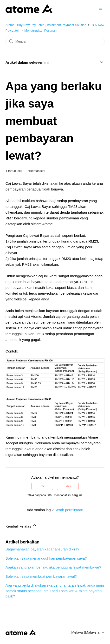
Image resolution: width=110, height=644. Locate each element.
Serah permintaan (69, 510)
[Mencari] (55, 41)
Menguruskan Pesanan (40, 31)
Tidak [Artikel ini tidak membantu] (68, 486)
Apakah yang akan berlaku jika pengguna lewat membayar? (53, 567)
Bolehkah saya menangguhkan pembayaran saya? (46, 558)
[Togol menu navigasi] (100, 8)
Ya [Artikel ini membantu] (43, 486)
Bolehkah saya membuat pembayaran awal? (41, 576)
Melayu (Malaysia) (88, 632)
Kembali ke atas (21, 525)
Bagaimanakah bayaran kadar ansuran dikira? (42, 549)
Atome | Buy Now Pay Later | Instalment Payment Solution (46, 25)
